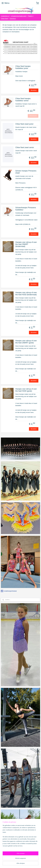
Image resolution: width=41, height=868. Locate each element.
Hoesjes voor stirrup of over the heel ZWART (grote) (26, 342)
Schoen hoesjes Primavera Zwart (26, 172)
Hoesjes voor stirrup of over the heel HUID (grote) (26, 390)
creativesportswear (9, 591)
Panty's (30, 16)
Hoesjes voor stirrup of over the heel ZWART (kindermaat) (26, 244)
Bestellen (34, 90)
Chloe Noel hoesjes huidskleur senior (23, 100)
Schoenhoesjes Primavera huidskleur (26, 209)
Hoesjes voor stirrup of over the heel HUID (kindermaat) (26, 294)
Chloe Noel (4, 19)
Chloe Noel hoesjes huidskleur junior (23, 67)
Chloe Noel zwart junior (24, 124)
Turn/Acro (13, 19)
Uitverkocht (33, 116)
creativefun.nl (5, 16)
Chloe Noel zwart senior (25, 147)
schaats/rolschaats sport (19, 16)
